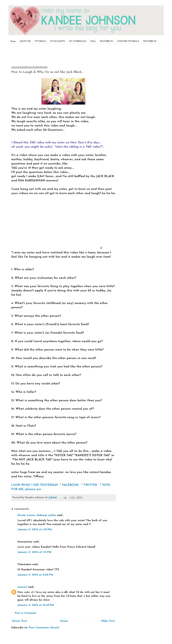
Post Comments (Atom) (44, 628)
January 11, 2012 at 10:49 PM (36, 605)
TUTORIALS (40, 41)
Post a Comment (26, 613)
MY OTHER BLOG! (78, 41)
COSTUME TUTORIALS (128, 41)
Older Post (108, 621)
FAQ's (93, 41)
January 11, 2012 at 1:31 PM (34, 552)
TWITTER (91, 485)
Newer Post (19, 621)
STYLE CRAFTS (58, 41)
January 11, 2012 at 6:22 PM (35, 575)
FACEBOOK (70, 485)
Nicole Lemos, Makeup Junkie (37, 515)
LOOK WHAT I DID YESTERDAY (35, 485)
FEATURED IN (106, 41)
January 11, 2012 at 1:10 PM (35, 530)
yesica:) (22, 587)
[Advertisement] (63, 54)
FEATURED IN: (150, 41)
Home (13, 41)
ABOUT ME (25, 41)
